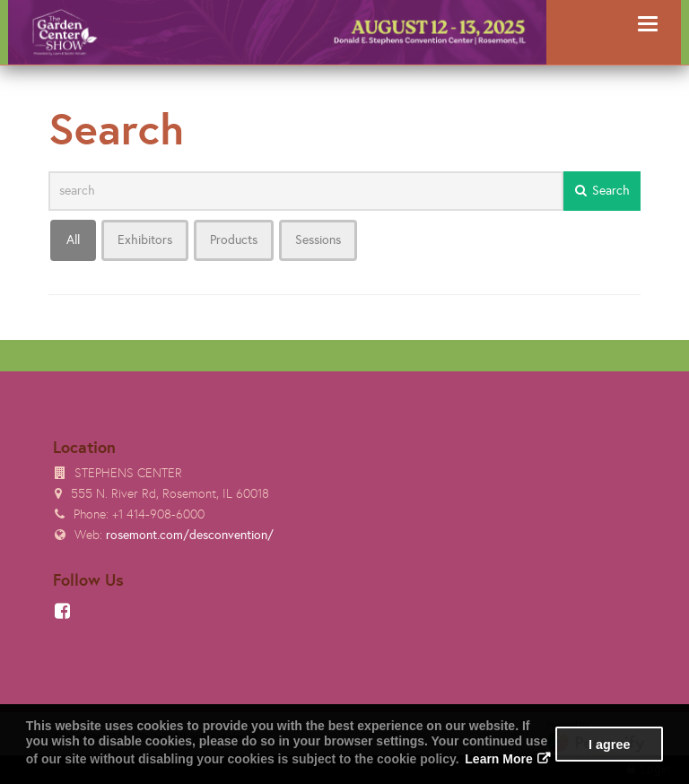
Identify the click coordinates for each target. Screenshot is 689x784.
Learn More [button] (498, 759)
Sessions (318, 240)
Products (234, 240)
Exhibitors (145, 240)
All (73, 240)
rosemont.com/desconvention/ (190, 535)
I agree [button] (609, 745)
